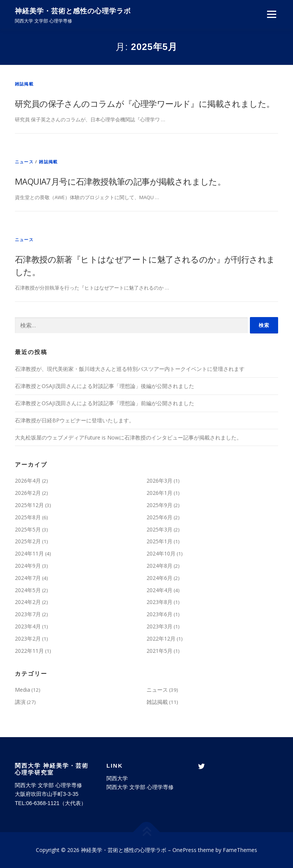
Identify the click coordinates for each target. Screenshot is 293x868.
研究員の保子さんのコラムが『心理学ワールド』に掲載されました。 (145, 103)
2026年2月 (28, 493)
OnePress (184, 850)
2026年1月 (159, 493)
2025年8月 (28, 517)
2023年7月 (28, 614)
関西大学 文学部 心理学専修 (140, 787)
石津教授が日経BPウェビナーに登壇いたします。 (75, 420)
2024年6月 (159, 578)
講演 (20, 702)
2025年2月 (28, 541)
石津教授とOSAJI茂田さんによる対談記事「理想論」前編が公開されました (105, 403)
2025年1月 (159, 541)
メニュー (271, 14)
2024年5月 (28, 590)
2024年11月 (29, 553)
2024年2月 (28, 602)
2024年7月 (28, 578)
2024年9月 (28, 566)
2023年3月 (159, 626)
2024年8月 (159, 566)
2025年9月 (159, 505)
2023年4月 (28, 626)
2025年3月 (159, 529)
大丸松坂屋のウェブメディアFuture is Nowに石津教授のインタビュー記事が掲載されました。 (128, 437)
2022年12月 (161, 639)
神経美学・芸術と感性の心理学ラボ (73, 11)
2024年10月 (161, 553)
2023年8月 (159, 602)
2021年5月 (159, 651)
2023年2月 (28, 639)
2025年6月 (159, 517)
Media (23, 690)
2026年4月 (28, 481)
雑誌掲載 (24, 84)
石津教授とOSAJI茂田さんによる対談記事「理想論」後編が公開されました (105, 386)
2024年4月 (159, 590)
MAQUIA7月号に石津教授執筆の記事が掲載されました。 (120, 181)
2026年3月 (159, 481)
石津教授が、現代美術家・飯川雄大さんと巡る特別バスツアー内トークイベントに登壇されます (130, 369)
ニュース (24, 162)
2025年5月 (28, 529)
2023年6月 (159, 614)
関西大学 (117, 778)
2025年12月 (29, 505)
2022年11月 (29, 651)
